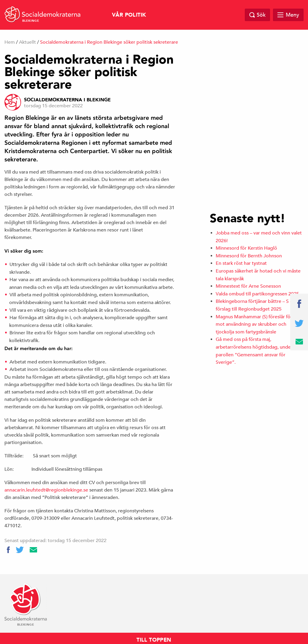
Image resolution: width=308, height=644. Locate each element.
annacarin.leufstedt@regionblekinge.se (46, 490)
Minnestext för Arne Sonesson (248, 286)
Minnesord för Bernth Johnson (249, 256)
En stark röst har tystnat (241, 263)
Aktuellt (27, 42)
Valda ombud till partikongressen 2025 (257, 294)
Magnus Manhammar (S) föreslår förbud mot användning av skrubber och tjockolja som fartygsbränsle (258, 324)
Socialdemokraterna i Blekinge (67, 100)
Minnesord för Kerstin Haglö (246, 248)
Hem (10, 42)
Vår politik (129, 15)
